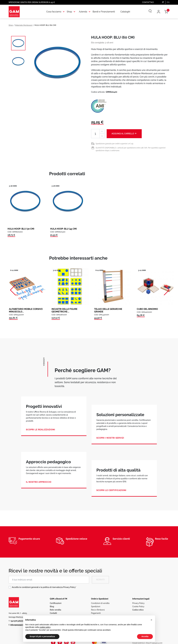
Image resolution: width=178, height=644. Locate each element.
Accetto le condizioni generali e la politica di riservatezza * (44, 587)
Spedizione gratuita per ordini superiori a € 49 (114, 144)
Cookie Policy (138, 606)
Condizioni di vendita (100, 603)
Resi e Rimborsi (98, 610)
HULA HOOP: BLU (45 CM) (64, 229)
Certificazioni (56, 603)
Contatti (53, 613)
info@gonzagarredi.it (18, 625)
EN (168, 2)
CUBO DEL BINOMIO (147, 309)
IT (163, 2)
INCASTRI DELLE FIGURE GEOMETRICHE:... (64, 310)
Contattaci (148, 2)
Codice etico (138, 610)
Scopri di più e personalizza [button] (42, 636)
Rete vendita (56, 610)
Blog (52, 606)
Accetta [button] (145, 636)
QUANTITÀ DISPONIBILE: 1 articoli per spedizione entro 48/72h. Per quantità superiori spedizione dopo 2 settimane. (131, 149)
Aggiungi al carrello (124, 133)
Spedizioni (96, 606)
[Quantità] (95, 134)
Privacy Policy (69, 587)
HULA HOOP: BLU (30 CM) (21, 229)
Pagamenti (96, 613)
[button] (151, 620)
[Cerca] (148, 12)
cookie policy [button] (45, 627)
